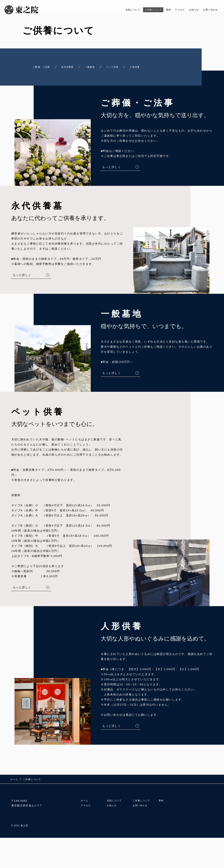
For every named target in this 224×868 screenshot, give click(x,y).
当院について (117, 10)
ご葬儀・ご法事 (35, 65)
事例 (159, 10)
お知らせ (189, 10)
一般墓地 (95, 65)
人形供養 (151, 65)
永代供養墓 (67, 65)
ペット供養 (124, 65)
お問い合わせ (209, 10)
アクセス (173, 10)
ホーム (85, 801)
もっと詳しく (112, 164)
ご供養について (141, 10)
